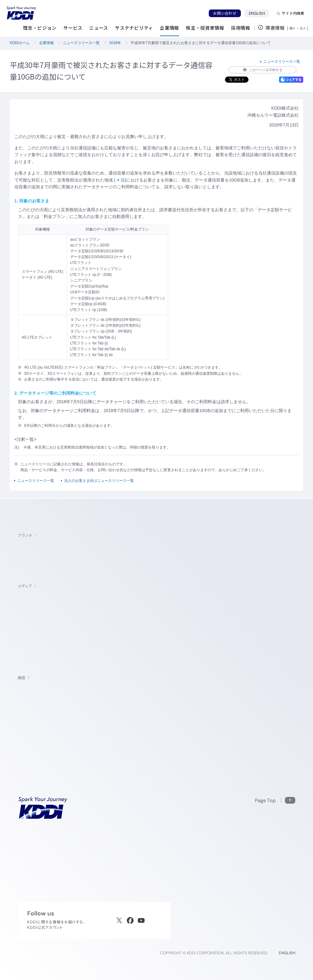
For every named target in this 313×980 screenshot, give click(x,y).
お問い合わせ (225, 13)
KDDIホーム (20, 43)
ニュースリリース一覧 (81, 43)
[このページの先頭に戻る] (275, 800)
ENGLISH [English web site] (287, 953)
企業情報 (46, 43)
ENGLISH (259, 13)
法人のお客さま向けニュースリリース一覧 (99, 481)
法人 (303, 28)
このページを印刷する (263, 70)
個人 (293, 28)
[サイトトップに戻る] (21, 13)
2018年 (115, 43)
